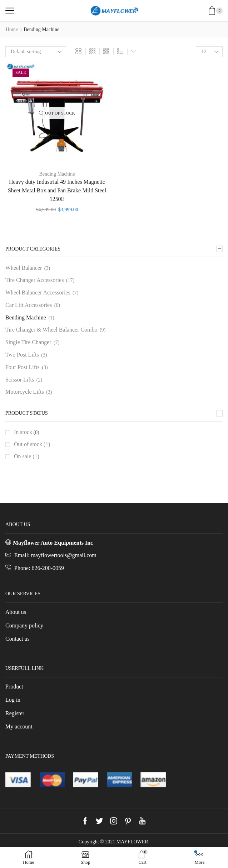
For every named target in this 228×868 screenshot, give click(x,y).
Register (15, 713)
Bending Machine (57, 174)
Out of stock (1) (32, 444)
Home (12, 29)
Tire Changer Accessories (34, 280)
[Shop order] (36, 52)
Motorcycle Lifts (25, 392)
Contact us (18, 639)
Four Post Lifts (23, 367)
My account (19, 726)
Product (14, 687)
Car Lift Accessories (29, 305)
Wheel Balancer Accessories (38, 292)
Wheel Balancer (24, 268)
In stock (23, 432)
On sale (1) (27, 456)
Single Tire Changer (28, 342)
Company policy (24, 625)
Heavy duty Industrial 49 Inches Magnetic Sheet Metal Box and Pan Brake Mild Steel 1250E (57, 190)
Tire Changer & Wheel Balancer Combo (51, 330)
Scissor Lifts (20, 380)
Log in (13, 700)
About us (16, 612)
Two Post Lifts (22, 355)
